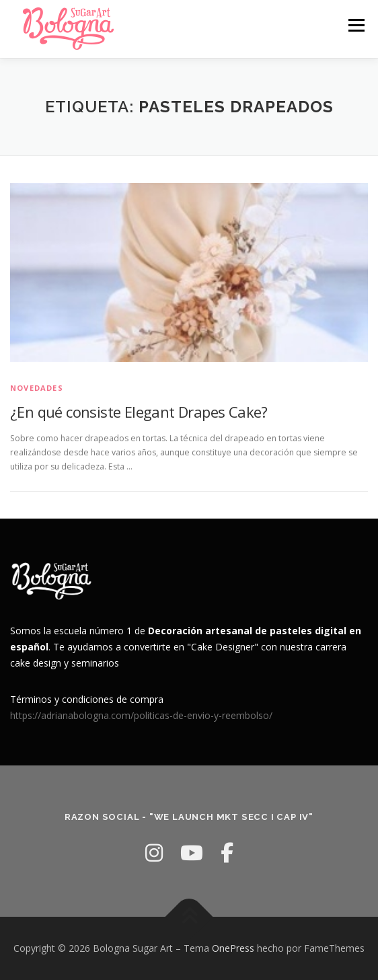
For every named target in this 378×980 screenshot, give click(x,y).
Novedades (37, 388)
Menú (355, 25)
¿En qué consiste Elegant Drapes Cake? (139, 412)
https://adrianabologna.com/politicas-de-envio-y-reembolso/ (141, 715)
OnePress (233, 948)
